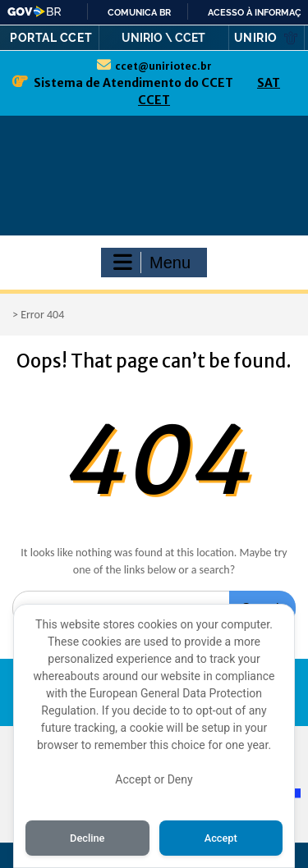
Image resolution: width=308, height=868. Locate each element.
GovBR (35, 11)
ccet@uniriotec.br (163, 66)
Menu (152, 263)
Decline (87, 838)
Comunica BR (139, 12)
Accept (221, 838)
